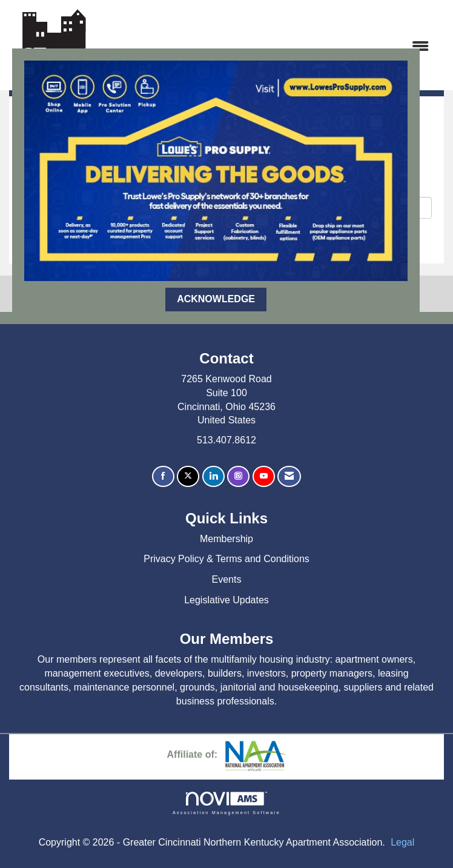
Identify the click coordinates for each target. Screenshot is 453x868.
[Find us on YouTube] (264, 476)
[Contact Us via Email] (289, 476)
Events (227, 579)
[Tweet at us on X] (188, 476)
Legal (402, 842)
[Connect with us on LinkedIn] (213, 476)
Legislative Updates (226, 600)
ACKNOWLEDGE (216, 299)
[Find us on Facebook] (163, 476)
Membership (226, 539)
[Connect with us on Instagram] (238, 476)
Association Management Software (226, 803)
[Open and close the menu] (268, 47)
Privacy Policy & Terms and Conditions (226, 559)
